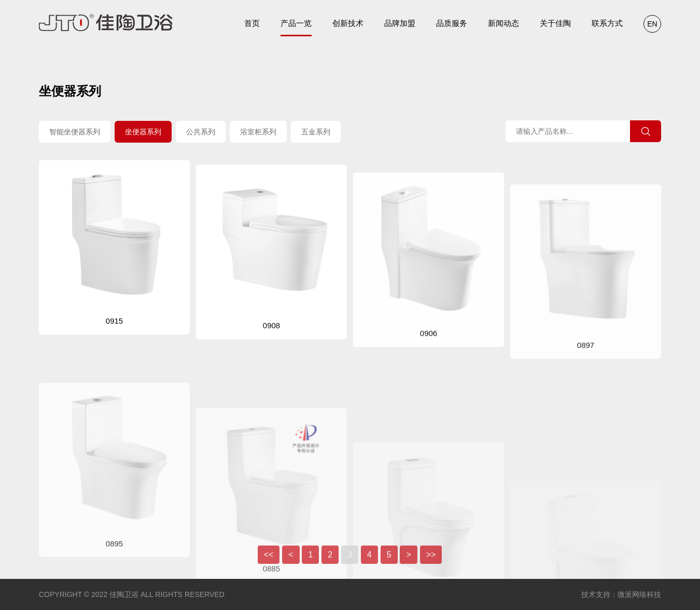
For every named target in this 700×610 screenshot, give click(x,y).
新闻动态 (503, 23)
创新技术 (348, 23)
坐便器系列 (143, 133)
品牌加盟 (400, 23)
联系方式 (607, 23)
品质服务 (452, 23)
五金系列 (316, 133)
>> (431, 560)
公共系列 (201, 133)
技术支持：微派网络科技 (621, 594)
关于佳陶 (555, 23)
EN (652, 24)
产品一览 (296, 27)
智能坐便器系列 (75, 133)
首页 (252, 23)
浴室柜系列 (258, 133)
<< (269, 560)
